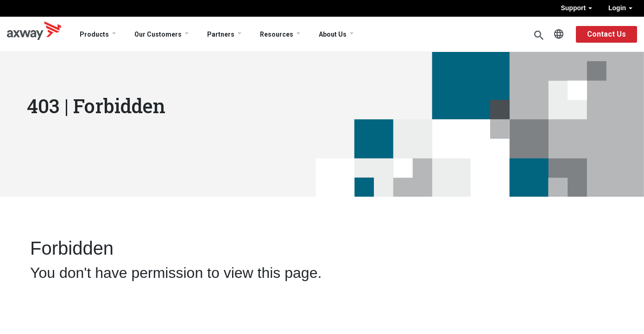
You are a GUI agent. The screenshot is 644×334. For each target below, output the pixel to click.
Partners (221, 34)
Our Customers (158, 34)
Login (620, 8)
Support (576, 8)
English (559, 34)
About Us (333, 34)
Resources (277, 34)
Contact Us (606, 34)
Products (94, 34)
